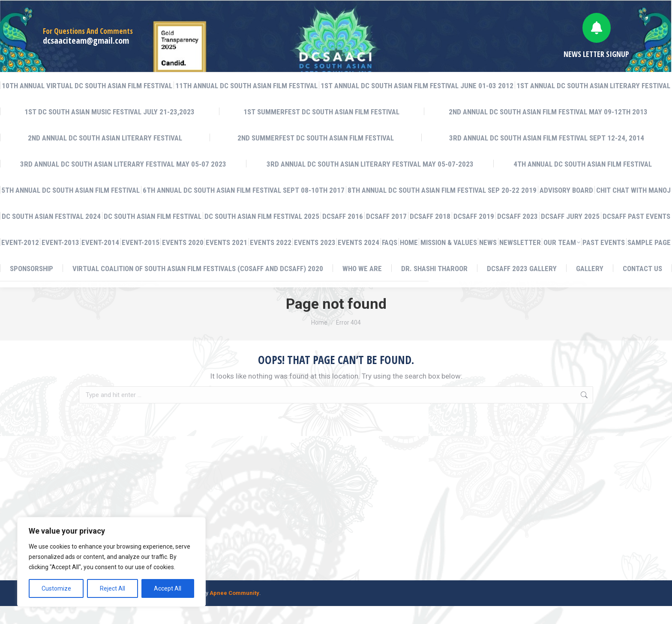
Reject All (112, 588)
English (561, 9)
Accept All (168, 588)
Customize (56, 588)
